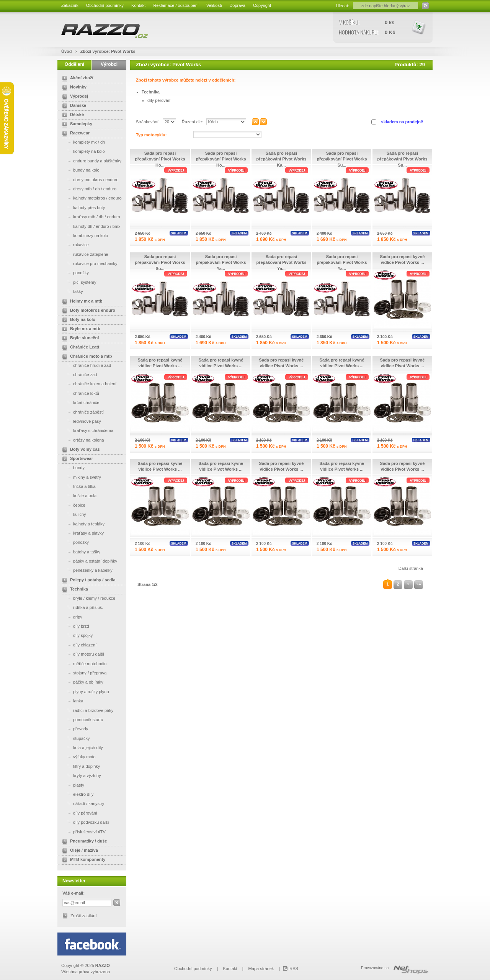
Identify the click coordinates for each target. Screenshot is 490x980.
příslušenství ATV (82, 832)
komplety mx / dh (82, 142)
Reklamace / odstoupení (176, 5)
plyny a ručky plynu (84, 691)
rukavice (74, 245)
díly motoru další (82, 654)
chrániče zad (78, 374)
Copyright (262, 5)
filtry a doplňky (80, 766)
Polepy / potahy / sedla (87, 581)
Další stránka (411, 568)
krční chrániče (79, 402)
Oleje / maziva (79, 851)
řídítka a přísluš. (81, 607)
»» (418, 584)
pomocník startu (81, 719)
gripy (71, 617)
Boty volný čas (80, 450)
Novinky (73, 88)
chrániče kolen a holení (88, 384)
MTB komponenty (82, 860)
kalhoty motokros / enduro (91, 198)
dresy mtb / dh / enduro (88, 189)
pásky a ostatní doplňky (88, 561)
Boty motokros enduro (87, 311)
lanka (71, 701)
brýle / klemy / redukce (87, 598)
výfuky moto (78, 757)
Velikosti (214, 5)
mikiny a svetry (80, 477)
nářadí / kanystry (82, 803)
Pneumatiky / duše (83, 842)
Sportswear (76, 459)
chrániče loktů (79, 393)
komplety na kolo (82, 151)
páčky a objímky (81, 682)
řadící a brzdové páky (86, 710)
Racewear (74, 134)
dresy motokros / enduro (89, 179)
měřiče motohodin (83, 663)
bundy (72, 467)
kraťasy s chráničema (86, 430)
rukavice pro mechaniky (88, 263)
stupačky (74, 738)
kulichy (73, 514)
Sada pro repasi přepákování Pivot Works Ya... (221, 263)
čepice (72, 505)
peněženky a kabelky (86, 570)
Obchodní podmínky (105, 5)
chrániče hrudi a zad (85, 365)
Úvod (67, 51)
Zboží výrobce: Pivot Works (108, 51)
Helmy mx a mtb (81, 302)
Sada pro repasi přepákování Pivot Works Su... (342, 159)
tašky (71, 291)
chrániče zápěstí (82, 412)
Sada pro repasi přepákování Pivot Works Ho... (160, 159)
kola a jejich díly (81, 747)
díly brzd (74, 626)
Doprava (237, 5)
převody (74, 729)
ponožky (74, 272)
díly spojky (76, 635)
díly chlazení (78, 645)
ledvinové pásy (80, 421)
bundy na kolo (79, 170)
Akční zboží (76, 79)
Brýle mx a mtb (80, 329)
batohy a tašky (80, 552)
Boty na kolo (77, 320)
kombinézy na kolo (84, 235)
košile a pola (78, 495)
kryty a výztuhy (80, 775)
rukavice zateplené (84, 254)
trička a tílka (78, 486)
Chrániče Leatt (79, 348)
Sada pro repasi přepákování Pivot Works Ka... (281, 159)
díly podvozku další (84, 822)
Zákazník (70, 5)
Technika (74, 590)
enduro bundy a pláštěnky (90, 161)
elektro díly (76, 794)
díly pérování (78, 813)
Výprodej (74, 97)
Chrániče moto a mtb (86, 357)
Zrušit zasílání (83, 916)
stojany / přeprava (83, 673)
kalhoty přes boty (82, 207)
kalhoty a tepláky (82, 524)
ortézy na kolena (82, 440)
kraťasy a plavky (82, 533)
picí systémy (78, 282)
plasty (72, 785)
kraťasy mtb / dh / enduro (90, 217)
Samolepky (76, 124)
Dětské (72, 115)
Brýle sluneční (79, 339)
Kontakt (138, 5)
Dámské (73, 106)
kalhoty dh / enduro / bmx (90, 226)
